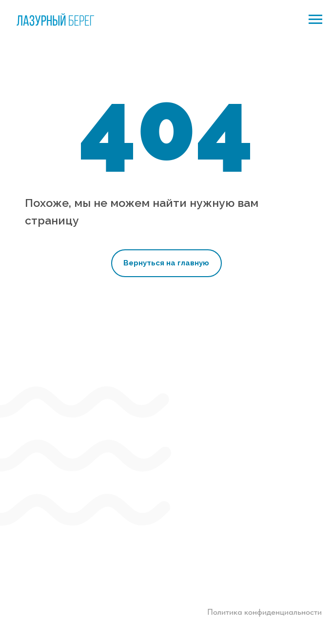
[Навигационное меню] (315, 20)
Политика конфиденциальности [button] (264, 612)
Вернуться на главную (166, 263)
